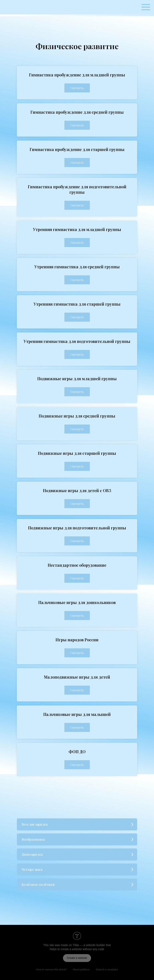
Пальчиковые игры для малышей (77, 714)
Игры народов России (77, 640)
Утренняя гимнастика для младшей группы (77, 229)
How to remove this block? (51, 969)
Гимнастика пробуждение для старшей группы (77, 149)
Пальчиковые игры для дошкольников (77, 602)
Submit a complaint (107, 969)
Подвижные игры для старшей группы (77, 453)
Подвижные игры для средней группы (77, 416)
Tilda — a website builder (89, 945)
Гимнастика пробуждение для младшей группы (77, 75)
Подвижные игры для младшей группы (77, 379)
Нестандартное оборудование (77, 565)
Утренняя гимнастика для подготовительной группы (77, 341)
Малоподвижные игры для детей (77, 677)
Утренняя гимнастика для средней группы (77, 267)
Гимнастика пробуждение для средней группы (77, 112)
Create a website (77, 958)
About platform (81, 969)
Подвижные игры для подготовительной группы (77, 528)
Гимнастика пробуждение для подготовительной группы (77, 189)
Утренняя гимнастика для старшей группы (77, 304)
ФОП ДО (77, 751)
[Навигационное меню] (146, 7)
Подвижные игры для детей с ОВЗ (77, 490)
